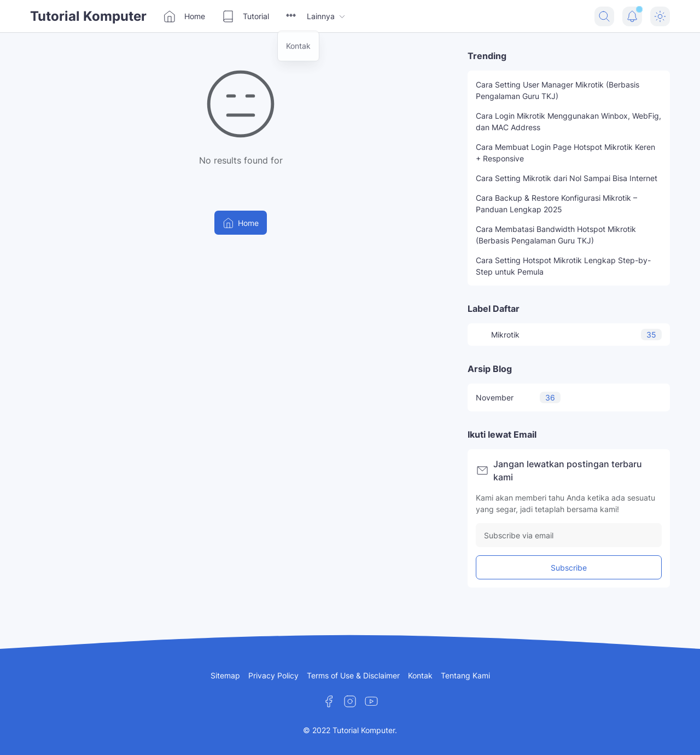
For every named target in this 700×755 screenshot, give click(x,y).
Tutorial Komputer (88, 16)
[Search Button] (604, 16)
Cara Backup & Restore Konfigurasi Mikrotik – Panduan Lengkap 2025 (556, 204)
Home (184, 16)
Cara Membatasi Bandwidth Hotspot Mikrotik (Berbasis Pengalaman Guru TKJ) (556, 235)
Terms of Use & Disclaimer (353, 675)
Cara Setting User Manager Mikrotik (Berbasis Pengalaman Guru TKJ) (558, 90)
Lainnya (316, 16)
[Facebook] (329, 701)
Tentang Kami (465, 675)
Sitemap (225, 675)
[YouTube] (371, 701)
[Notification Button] (632, 16)
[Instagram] (350, 701)
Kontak (420, 675)
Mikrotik (569, 335)
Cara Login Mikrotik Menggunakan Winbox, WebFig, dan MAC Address (568, 121)
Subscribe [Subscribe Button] (569, 568)
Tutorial (245, 16)
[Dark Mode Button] (660, 16)
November (518, 397)
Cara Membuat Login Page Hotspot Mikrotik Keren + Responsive (565, 153)
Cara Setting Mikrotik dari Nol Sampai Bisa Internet (567, 178)
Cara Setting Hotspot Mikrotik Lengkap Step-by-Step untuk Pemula (563, 266)
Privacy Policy (273, 675)
